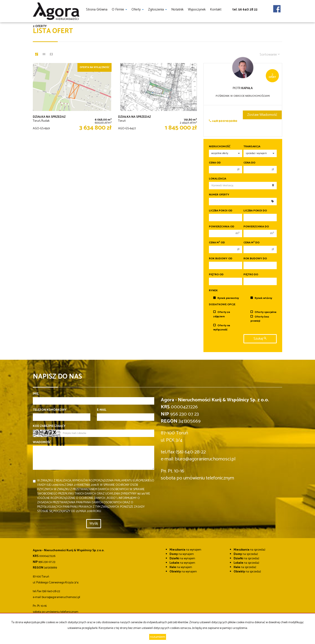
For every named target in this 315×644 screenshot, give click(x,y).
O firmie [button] (119, 10)
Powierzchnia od (222, 227)
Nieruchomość (220, 147)
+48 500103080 (223, 121)
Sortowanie (270, 55)
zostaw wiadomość (262, 115)
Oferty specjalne (263, 312)
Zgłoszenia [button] (157, 10)
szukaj (260, 339)
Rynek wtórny (261, 298)
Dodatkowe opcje (222, 305)
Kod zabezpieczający (49, 426)
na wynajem (185, 550)
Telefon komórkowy (50, 410)
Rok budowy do (255, 259)
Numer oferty (219, 195)
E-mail (102, 410)
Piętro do (251, 275)
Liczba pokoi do (255, 211)
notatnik (177, 10)
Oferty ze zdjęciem (222, 314)
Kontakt (216, 10)
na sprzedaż (249, 550)
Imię (36, 394)
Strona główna (97, 10)
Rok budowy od (221, 259)
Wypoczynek (197, 10)
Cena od (215, 163)
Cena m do (251, 243)
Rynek (213, 291)
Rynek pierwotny (226, 298)
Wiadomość (42, 442)
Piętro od (216, 275)
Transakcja (252, 147)
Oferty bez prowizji (260, 319)
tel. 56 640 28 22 (245, 10)
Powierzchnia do (256, 227)
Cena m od (217, 243)
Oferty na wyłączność (222, 328)
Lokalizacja (218, 179)
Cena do (249, 163)
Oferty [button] (138, 10)
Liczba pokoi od (221, 211)
